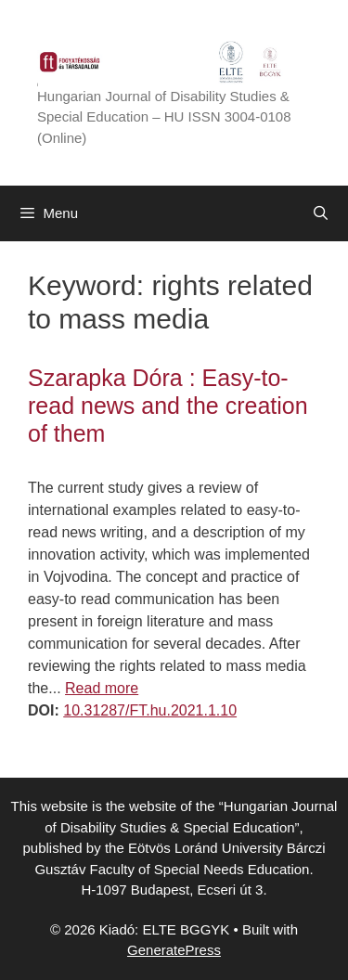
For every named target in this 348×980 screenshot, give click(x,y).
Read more (102, 688)
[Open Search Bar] (321, 213)
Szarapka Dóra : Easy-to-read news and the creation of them (168, 406)
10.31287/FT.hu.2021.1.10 (150, 710)
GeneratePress (174, 950)
